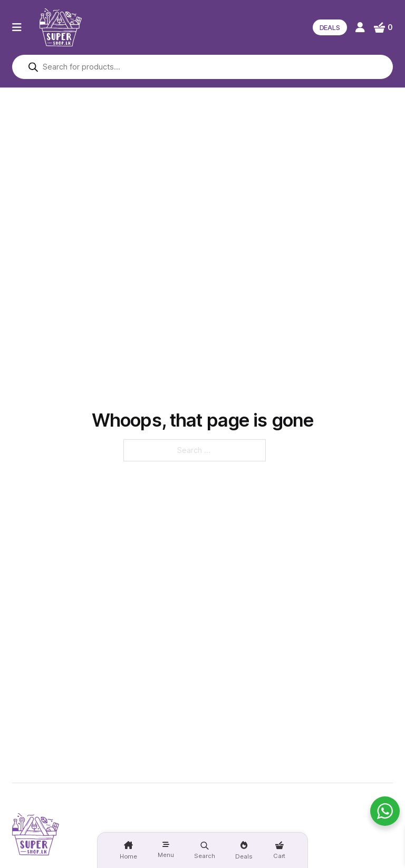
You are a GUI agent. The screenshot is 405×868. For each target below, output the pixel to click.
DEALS (330, 27)
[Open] (17, 27)
